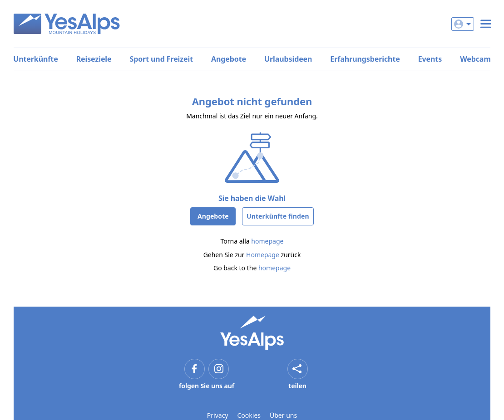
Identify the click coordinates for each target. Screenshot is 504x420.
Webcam (475, 59)
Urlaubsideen (288, 59)
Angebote (229, 59)
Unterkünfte (35, 59)
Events (430, 59)
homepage (267, 241)
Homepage (263, 255)
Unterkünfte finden (278, 216)
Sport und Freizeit (161, 59)
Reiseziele (94, 59)
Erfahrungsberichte (365, 59)
